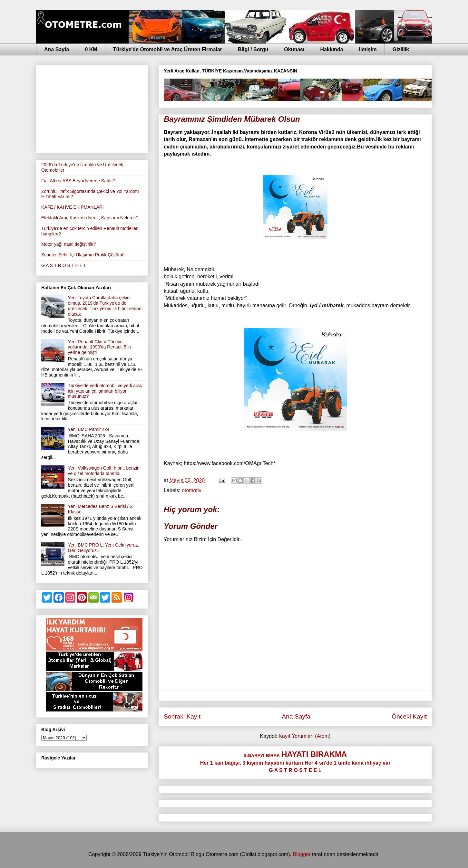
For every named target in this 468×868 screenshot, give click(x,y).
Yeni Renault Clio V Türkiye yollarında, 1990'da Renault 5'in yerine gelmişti (99, 347)
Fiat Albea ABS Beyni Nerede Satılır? (78, 181)
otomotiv (191, 490)
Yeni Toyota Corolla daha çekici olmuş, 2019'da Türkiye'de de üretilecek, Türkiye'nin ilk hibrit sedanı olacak (105, 306)
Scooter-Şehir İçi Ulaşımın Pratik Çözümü (83, 255)
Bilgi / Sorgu (253, 49)
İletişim (368, 49)
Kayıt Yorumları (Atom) (304, 736)
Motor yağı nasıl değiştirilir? (69, 244)
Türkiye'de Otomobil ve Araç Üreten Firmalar (168, 49)
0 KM (91, 49)
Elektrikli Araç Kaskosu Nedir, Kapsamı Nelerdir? (90, 218)
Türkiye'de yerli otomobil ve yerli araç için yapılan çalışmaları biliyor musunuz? (105, 391)
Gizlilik (401, 49)
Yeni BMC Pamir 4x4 (89, 429)
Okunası (294, 49)
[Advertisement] (92, 108)
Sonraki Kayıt (182, 716)
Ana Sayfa (57, 49)
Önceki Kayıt (409, 716)
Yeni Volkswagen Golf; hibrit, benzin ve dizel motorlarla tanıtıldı (104, 471)
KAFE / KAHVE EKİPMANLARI (73, 207)
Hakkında (331, 49)
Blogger (302, 854)
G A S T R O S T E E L (64, 265)
